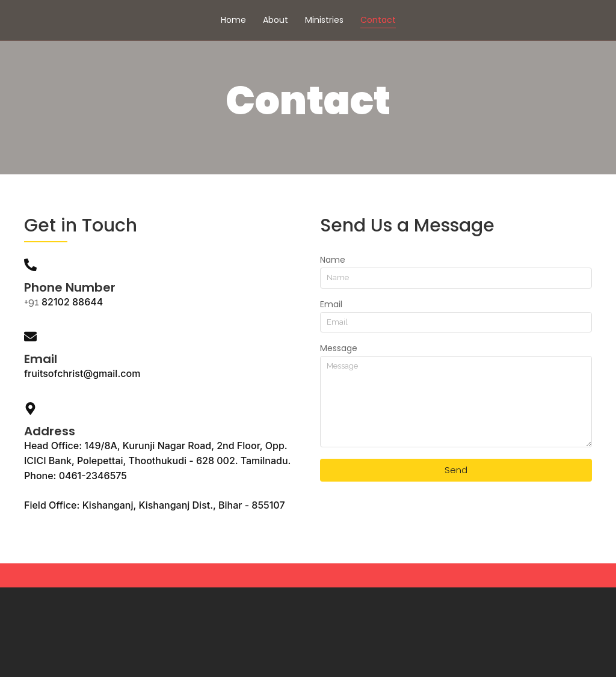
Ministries (324, 20)
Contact (378, 20)
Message (339, 349)
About (276, 20)
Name (333, 261)
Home (233, 20)
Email (331, 305)
